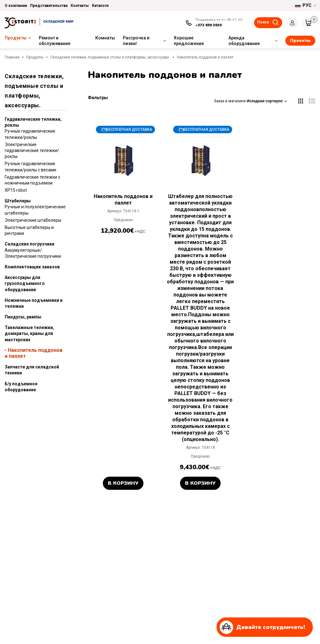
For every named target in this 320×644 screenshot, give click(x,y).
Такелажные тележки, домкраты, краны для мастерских (29, 333)
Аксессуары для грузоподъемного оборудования (25, 283)
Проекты (300, 41)
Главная (12, 57)
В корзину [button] (123, 483)
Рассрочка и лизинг (136, 41)
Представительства (49, 6)
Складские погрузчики (30, 244)
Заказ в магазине (250, 101)
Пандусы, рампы (23, 317)
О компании (16, 6)
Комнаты (105, 38)
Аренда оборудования (244, 41)
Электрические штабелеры (33, 220)
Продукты (16, 38)
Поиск (263, 22)
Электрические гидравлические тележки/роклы (32, 150)
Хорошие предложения (189, 41)
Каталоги (100, 6)
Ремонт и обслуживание (55, 41)
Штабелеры (18, 201)
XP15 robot (16, 190)
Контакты (80, 6)
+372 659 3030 (208, 25)
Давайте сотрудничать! (262, 627)
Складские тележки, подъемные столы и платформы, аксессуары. (110, 57)
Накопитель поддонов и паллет (34, 353)
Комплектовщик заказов (32, 267)
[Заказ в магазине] (267, 101)
